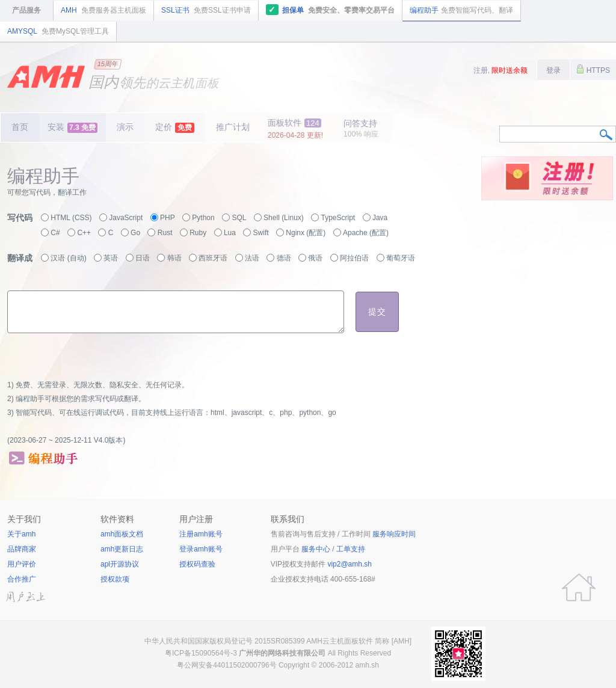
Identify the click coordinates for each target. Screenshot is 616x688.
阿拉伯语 (354, 258)
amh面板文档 (122, 534)
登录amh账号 (201, 549)
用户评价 (22, 564)
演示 (125, 127)
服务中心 (316, 549)
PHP (168, 218)
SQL (239, 218)
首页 (20, 127)
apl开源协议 (120, 564)
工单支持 (351, 549)
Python (203, 218)
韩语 (174, 258)
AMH (103, 10)
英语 (111, 258)
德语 (284, 258)
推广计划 (233, 127)
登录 (553, 70)
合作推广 (22, 579)
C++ (84, 233)
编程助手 (461, 10)
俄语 (315, 258)
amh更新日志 (122, 549)
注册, (501, 70)
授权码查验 (197, 564)
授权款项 (115, 579)
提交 (377, 312)
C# (55, 233)
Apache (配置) (366, 233)
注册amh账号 (201, 534)
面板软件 (295, 129)
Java (380, 218)
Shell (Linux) (284, 218)
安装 (72, 127)
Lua (230, 233)
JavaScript (126, 218)
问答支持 (361, 128)
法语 (252, 258)
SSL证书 (206, 10)
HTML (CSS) (71, 218)
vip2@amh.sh (350, 564)
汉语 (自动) (68, 258)
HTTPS (593, 69)
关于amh (21, 534)
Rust (165, 233)
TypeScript (338, 218)
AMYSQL (58, 31)
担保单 (331, 10)
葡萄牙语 (401, 258)
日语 (143, 258)
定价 (175, 127)
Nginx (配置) (306, 233)
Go (135, 233)
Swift (261, 233)
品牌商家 (22, 549)
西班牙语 (213, 258)
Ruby (198, 233)
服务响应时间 (394, 534)
